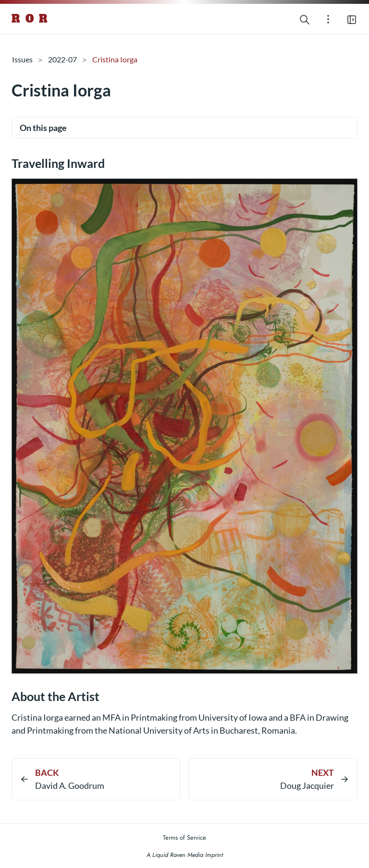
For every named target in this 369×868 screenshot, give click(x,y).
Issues (22, 59)
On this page (43, 128)
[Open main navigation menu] (352, 19)
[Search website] (305, 19)
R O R (30, 19)
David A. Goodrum (70, 785)
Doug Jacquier (307, 785)
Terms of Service (184, 838)
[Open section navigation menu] (328, 19)
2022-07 (62, 59)
